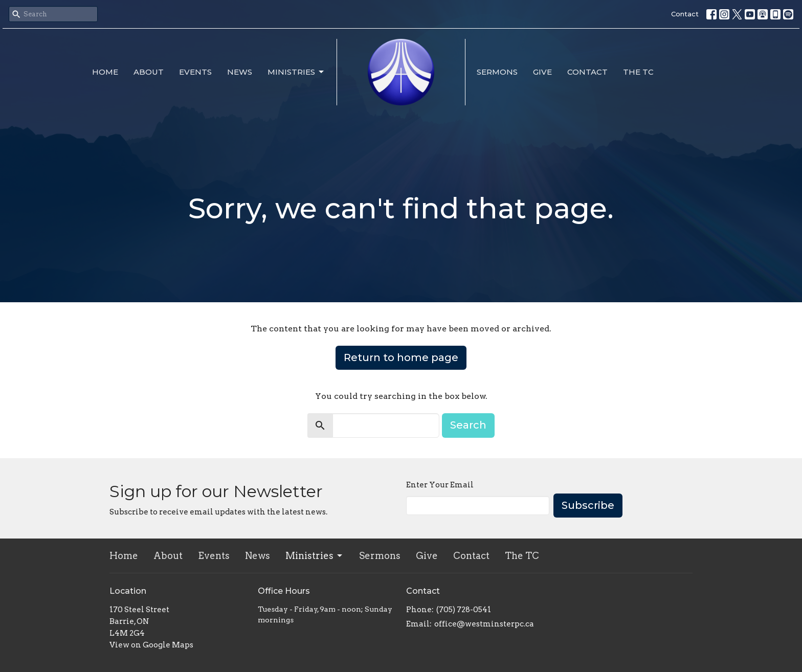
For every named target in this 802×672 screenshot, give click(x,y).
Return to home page (401, 357)
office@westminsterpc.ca (484, 624)
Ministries (296, 72)
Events (195, 72)
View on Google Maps (151, 645)
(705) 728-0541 (464, 610)
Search (468, 425)
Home (105, 72)
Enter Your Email (440, 485)
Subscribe (588, 505)
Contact (685, 14)
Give (542, 72)
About (149, 72)
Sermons (497, 72)
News (240, 72)
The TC (638, 72)
